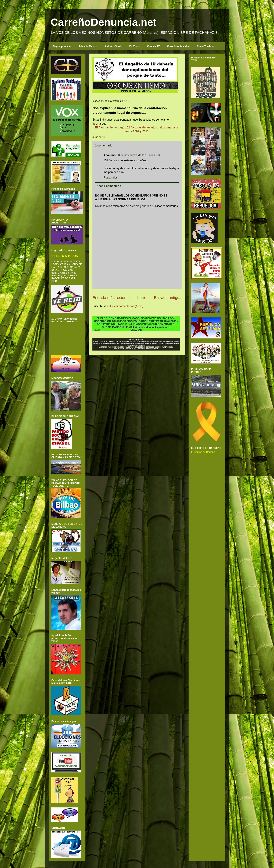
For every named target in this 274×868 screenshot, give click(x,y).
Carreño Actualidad (178, 46)
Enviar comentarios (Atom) (127, 306)
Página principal (62, 46)
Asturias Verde (113, 46)
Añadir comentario (109, 186)
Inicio (142, 298)
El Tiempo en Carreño (203, 452)
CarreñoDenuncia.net (104, 22)
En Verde (135, 46)
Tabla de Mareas (88, 46)
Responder (110, 178)
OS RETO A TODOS (65, 256)
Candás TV (153, 46)
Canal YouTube (206, 46)
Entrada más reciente (111, 298)
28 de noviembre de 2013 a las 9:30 (139, 155)
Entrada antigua (168, 298)
